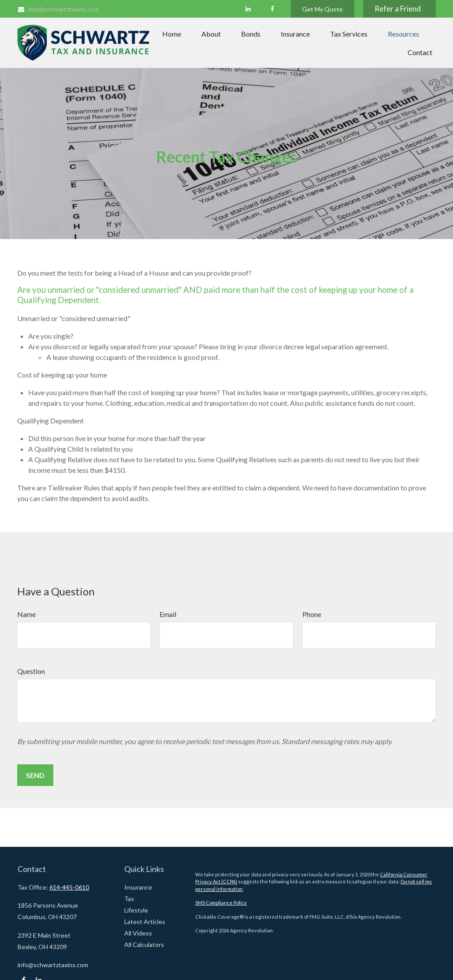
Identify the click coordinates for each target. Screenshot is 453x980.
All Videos (138, 933)
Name (26, 614)
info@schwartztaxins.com (58, 9)
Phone (312, 614)
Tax (129, 899)
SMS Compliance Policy (221, 903)
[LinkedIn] (248, 9)
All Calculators (144, 944)
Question (31, 671)
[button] (172, 34)
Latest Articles (145, 922)
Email (168, 614)
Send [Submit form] (35, 775)
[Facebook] (272, 9)
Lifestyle (136, 910)
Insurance (138, 887)
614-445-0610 (69, 887)
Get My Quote (323, 9)
